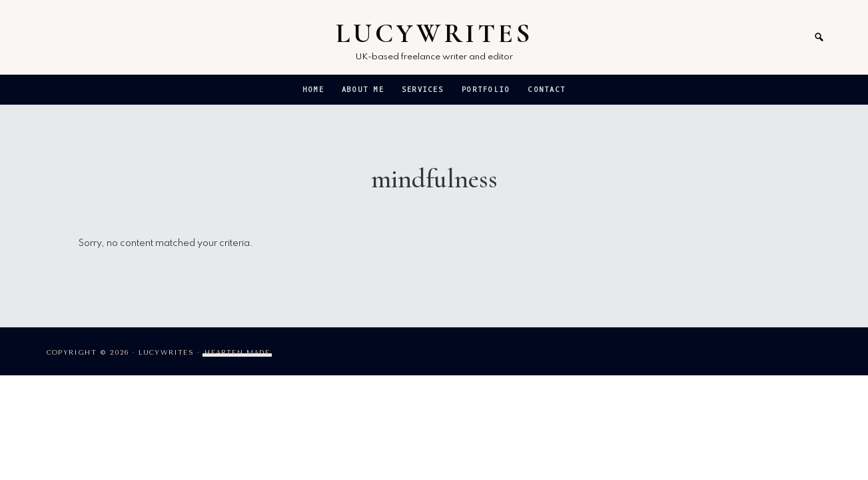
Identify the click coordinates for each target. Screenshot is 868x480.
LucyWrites (434, 33)
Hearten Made (237, 353)
